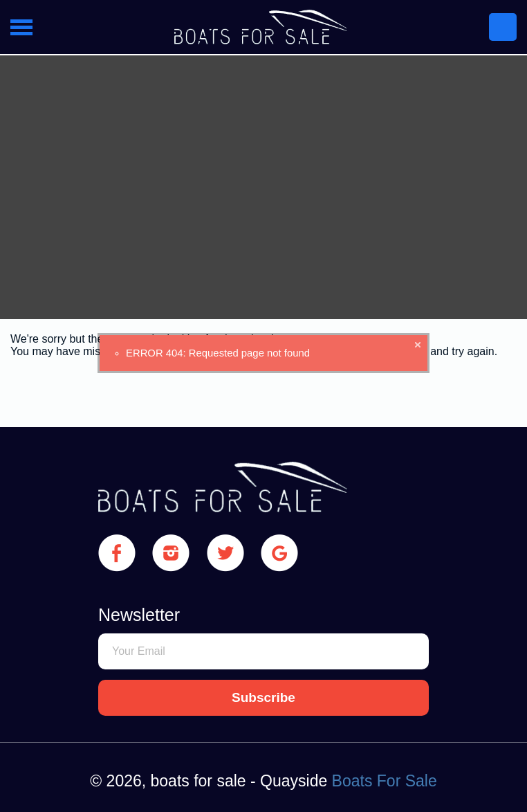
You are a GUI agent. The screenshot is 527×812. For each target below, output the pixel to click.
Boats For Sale (385, 781)
